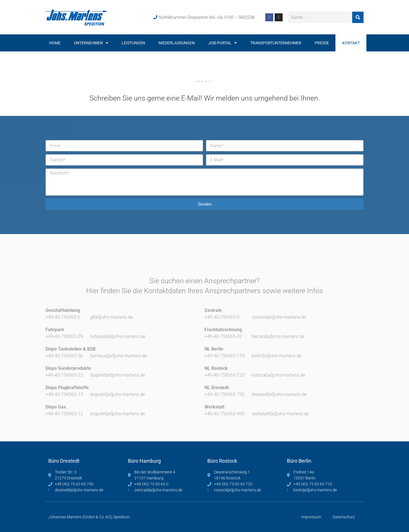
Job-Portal (223, 43)
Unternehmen (91, 43)
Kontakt (351, 43)
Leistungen (133, 43)
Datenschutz (344, 517)
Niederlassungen (177, 43)
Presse (322, 43)
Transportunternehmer (276, 43)
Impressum (311, 517)
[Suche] (358, 17)
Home (55, 43)
